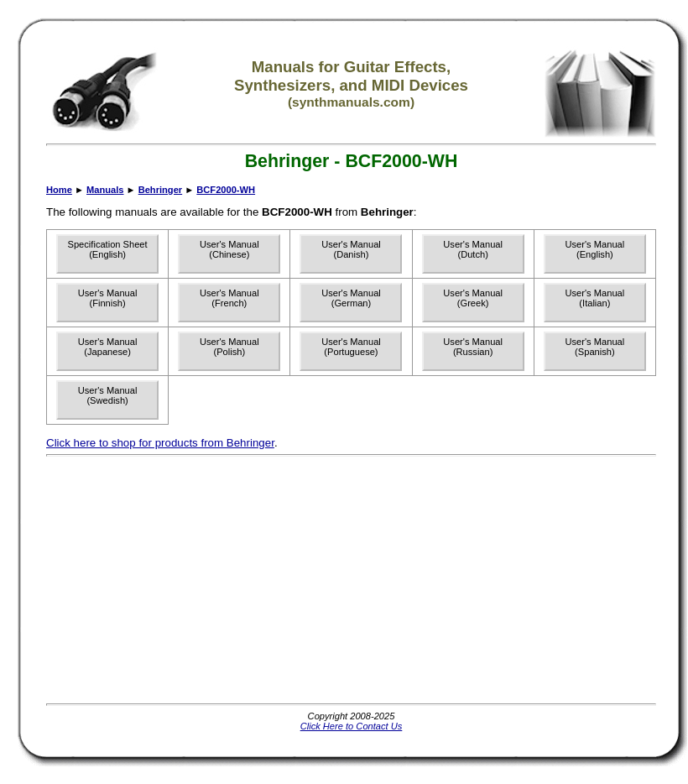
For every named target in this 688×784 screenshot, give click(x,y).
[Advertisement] (243, 580)
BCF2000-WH (226, 190)
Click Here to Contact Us (352, 726)
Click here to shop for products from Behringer (160, 443)
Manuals (105, 190)
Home (59, 190)
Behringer (160, 190)
